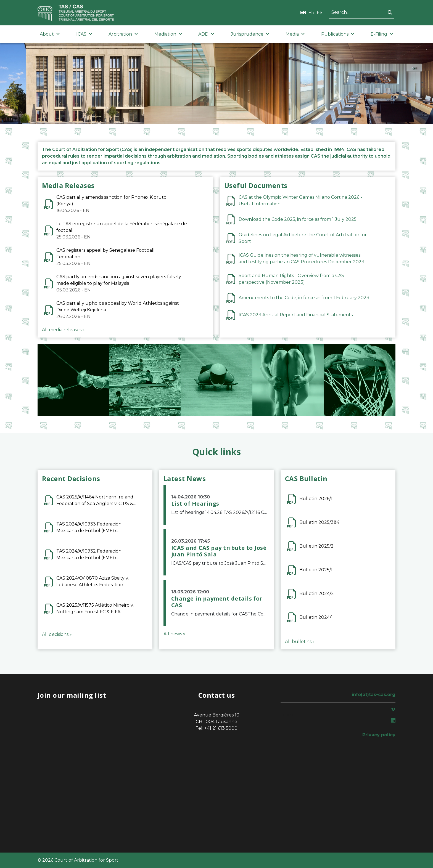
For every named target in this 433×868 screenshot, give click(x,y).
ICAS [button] (84, 34)
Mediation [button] (168, 34)
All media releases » (63, 330)
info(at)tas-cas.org (373, 695)
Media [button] (295, 34)
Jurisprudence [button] (250, 34)
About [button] (50, 34)
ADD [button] (206, 34)
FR (311, 13)
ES (320, 13)
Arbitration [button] (123, 34)
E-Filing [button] (382, 34)
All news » (174, 634)
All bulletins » (300, 642)
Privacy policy (379, 735)
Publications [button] (338, 34)
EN (303, 13)
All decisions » (57, 634)
